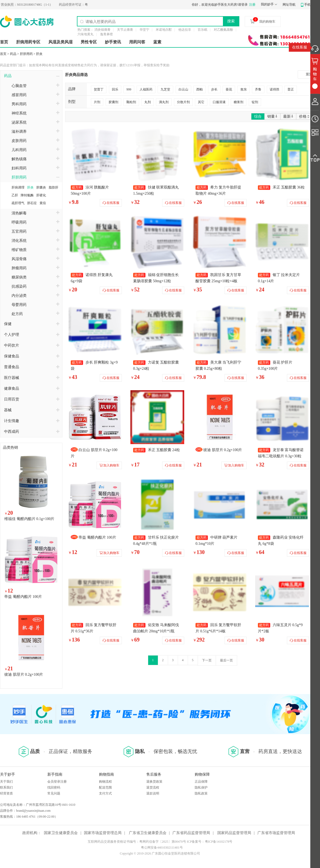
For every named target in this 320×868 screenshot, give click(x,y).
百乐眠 (202, 30)
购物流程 (105, 782)
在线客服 (300, 47)
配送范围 (105, 787)
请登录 (243, 5)
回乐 (115, 89)
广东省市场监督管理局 (276, 833)
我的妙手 (267, 4)
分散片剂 (183, 102)
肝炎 (39, 54)
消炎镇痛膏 (102, 30)
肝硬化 (41, 195)
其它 (201, 102)
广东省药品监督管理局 (191, 833)
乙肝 (15, 195)
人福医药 (146, 89)
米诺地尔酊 (164, 30)
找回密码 (54, 787)
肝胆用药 (26, 54)
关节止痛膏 (125, 30)
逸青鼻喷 (106, 34)
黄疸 (43, 203)
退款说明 (153, 793)
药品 (13, 54)
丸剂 (148, 102)
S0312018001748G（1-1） (35, 5)
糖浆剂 (239, 102)
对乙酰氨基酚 (223, 30)
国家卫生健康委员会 (61, 833)
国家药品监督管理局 (234, 833)
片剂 (97, 102)
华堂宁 (144, 30)
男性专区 (89, 42)
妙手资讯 (113, 42)
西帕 (200, 89)
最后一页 (226, 660)
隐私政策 (201, 793)
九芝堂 (165, 89)
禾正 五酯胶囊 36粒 (289, 187)
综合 (258, 116)
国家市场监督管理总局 (103, 833)
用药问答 (137, 42)
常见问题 (54, 793)
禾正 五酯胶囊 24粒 (164, 450)
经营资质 (6, 793)
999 (129, 89)
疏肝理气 (18, 203)
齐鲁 (258, 89)
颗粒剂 (131, 102)
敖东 (244, 89)
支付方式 (105, 793)
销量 (272, 116)
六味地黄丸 (86, 34)
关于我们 (6, 782)
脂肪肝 (54, 187)
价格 (305, 116)
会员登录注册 (57, 782)
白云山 (183, 89)
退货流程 (153, 787)
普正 (291, 89)
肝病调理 (18, 187)
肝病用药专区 (28, 42)
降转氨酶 (27, 195)
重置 (309, 74)
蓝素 (157, 42)
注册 (252, 5)
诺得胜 (275, 89)
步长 (214, 89)
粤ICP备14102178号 (219, 842)
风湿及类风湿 (61, 42)
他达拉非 (185, 30)
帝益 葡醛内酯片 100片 (23, 597)
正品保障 (201, 782)
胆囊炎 (41, 187)
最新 (288, 116)
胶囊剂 (113, 102)
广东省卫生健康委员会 (148, 833)
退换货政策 (154, 782)
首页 (4, 42)
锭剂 (255, 102)
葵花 (229, 89)
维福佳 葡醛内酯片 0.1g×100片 (29, 519)
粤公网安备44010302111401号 (162, 848)
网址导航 (289, 5)
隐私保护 (201, 787)
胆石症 (32, 203)
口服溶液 (219, 102)
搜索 (231, 21)
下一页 (207, 660)
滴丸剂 (164, 102)
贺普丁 (99, 89)
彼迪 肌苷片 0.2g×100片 (24, 674)
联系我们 (6, 787)
